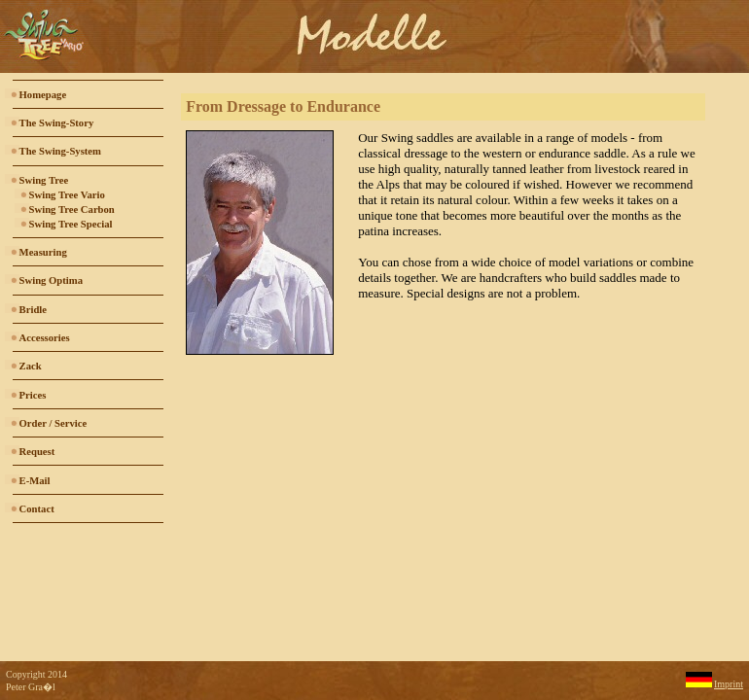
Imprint (729, 684)
